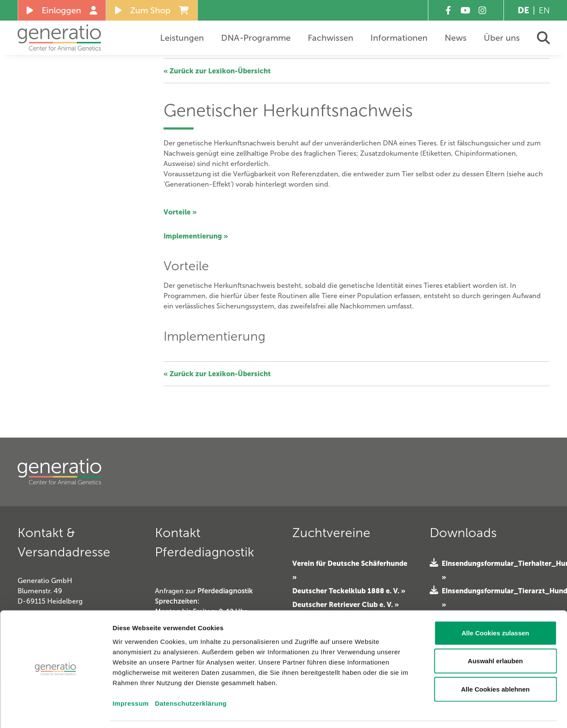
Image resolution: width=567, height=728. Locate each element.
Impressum (131, 676)
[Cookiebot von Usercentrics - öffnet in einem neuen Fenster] (56, 711)
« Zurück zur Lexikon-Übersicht (217, 71)
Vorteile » (180, 212)
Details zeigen (488, 711)
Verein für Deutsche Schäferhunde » (350, 570)
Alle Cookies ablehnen (495, 662)
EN (544, 10)
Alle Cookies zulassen (495, 606)
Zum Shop (152, 10)
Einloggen (62, 10)
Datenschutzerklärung (191, 676)
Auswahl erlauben (495, 634)
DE (523, 10)
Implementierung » (196, 236)
